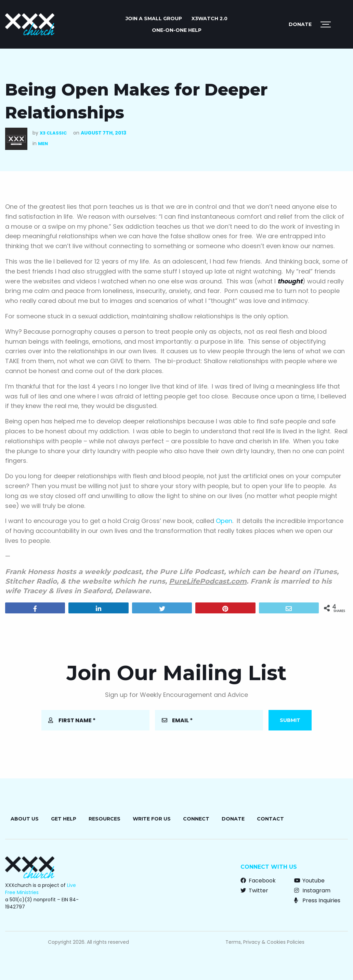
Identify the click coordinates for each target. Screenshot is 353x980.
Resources (104, 819)
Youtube (309, 881)
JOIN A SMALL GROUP (154, 18)
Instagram (312, 890)
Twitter (254, 890)
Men (43, 144)
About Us (25, 819)
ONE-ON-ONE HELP (177, 30)
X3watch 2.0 (210, 18)
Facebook (258, 881)
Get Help (64, 819)
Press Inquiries (317, 900)
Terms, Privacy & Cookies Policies (265, 942)
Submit (290, 720)
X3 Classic (53, 133)
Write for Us (152, 819)
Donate (300, 24)
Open (224, 521)
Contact (270, 819)
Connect (196, 819)
